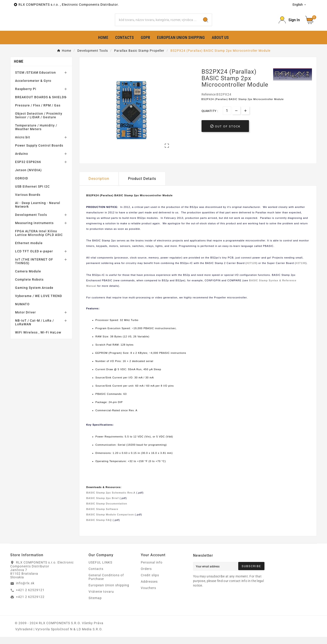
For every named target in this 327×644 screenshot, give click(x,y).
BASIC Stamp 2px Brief (102, 505)
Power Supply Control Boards (39, 153)
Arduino (22, 161)
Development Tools (31, 222)
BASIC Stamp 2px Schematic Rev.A (111, 500)
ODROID (22, 186)
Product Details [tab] (142, 186)
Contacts (96, 576)
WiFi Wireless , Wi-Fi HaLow (38, 340)
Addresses (149, 589)
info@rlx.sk (25, 590)
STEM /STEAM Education (35, 80)
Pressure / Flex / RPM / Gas (38, 113)
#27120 (252, 270)
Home (19, 69)
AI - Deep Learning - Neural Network (38, 212)
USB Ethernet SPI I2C (32, 194)
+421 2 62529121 (30, 597)
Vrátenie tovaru (101, 599)
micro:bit (23, 145)
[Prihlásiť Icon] (289, 24)
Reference (209, 102)
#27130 (301, 270)
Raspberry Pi (26, 96)
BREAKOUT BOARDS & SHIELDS (41, 104)
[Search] (157, 23)
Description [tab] (99, 186)
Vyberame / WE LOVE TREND (39, 303)
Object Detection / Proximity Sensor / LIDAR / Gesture (39, 123)
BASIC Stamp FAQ (99, 527)
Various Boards (28, 202)
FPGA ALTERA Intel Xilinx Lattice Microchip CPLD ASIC (39, 240)
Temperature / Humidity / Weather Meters (36, 134)
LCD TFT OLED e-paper (34, 259)
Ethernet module (29, 250)
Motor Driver (25, 320)
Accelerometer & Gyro (33, 88)
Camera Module (28, 279)
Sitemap (95, 605)
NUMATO (22, 311)
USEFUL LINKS (100, 569)
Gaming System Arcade (34, 295)
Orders (146, 576)
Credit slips (150, 582)
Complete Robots (29, 287)
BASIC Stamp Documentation (107, 511)
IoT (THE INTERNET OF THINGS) (34, 269)
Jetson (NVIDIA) (28, 177)
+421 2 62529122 (30, 604)
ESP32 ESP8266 (28, 169)
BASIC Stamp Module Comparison (110, 522)
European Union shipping (109, 592)
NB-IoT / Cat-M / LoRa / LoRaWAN (34, 330)
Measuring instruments (34, 230)
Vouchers (148, 595)
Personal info (152, 569)
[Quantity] (227, 118)
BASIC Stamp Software (102, 516)
